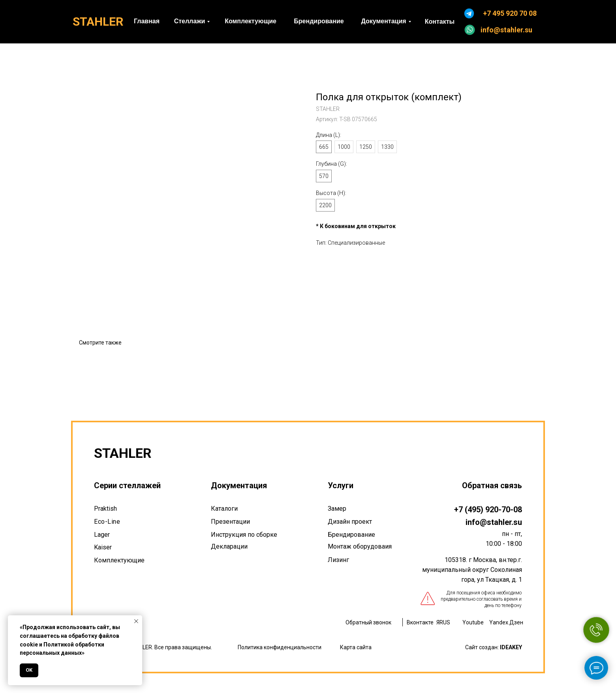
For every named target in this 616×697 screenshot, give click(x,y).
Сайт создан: (494, 647)
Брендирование (351, 535)
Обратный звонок (368, 622)
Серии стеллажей (127, 485)
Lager (102, 535)
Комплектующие (119, 560)
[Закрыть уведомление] (136, 621)
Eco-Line (107, 522)
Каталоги (224, 509)
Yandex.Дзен (506, 622)
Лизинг (338, 560)
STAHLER (98, 22)
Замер (337, 509)
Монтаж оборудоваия (360, 546)
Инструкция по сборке (244, 535)
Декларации (229, 546)
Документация (239, 485)
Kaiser (103, 547)
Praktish (105, 509)
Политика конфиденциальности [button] (280, 647)
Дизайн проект (350, 522)
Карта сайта (356, 647)
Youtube (473, 622)
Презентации (230, 522)
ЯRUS (443, 622)
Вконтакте (420, 622)
